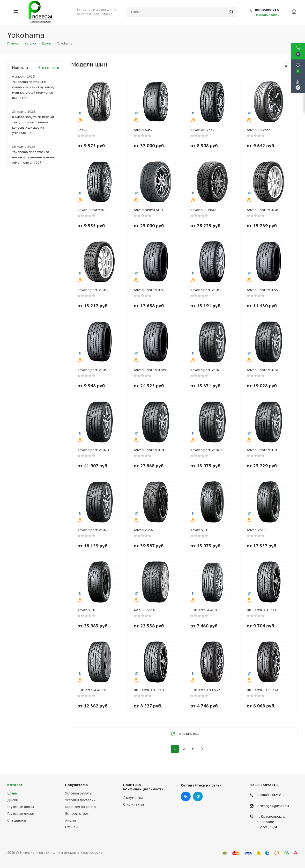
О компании (134, 804)
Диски (13, 800)
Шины (12, 793)
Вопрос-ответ (77, 814)
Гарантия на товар (80, 807)
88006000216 (267, 10)
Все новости (49, 68)
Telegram (198, 796)
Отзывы (72, 827)
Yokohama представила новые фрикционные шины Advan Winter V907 (34, 157)
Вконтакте (186, 796)
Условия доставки (80, 800)
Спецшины (17, 820)
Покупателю (76, 785)
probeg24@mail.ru (273, 806)
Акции (71, 820)
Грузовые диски (21, 814)
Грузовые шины (21, 807)
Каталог (15, 785)
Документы (133, 798)
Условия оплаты (79, 793)
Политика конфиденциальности (143, 787)
